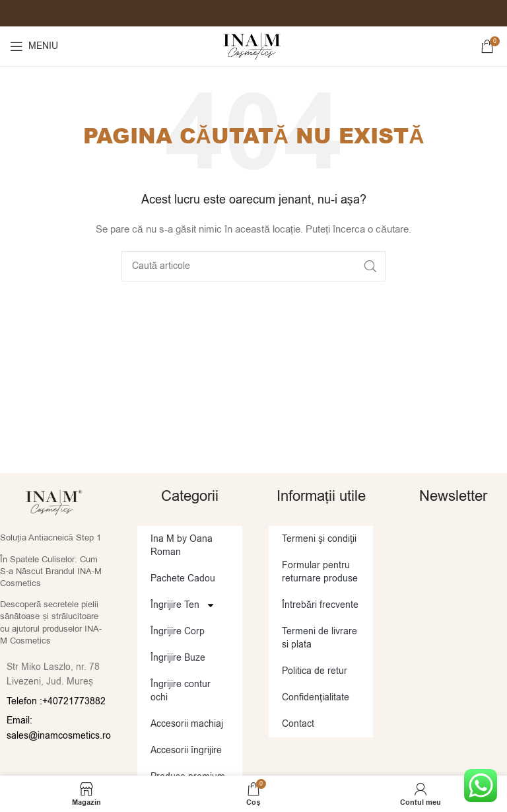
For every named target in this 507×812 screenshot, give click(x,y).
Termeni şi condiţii (319, 539)
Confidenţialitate (316, 697)
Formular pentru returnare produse (320, 572)
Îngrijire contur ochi (181, 691)
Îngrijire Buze (178, 658)
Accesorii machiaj (187, 724)
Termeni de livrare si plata (320, 638)
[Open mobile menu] (34, 46)
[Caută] (253, 266)
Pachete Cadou (183, 578)
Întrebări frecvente (320, 605)
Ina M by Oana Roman (182, 545)
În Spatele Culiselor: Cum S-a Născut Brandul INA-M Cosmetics (51, 571)
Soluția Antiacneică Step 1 (51, 537)
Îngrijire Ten (183, 605)
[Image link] (54, 502)
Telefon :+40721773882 (56, 701)
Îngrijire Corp (178, 631)
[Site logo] (253, 46)
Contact (298, 724)
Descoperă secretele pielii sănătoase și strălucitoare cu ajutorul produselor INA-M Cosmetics (51, 622)
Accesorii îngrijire (186, 750)
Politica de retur (315, 671)
